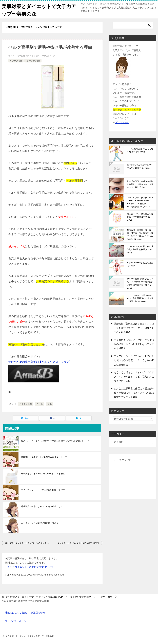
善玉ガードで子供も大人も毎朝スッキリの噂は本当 (140, 217)
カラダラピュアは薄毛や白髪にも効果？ (40, 523)
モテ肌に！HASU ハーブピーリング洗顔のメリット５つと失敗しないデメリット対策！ (134, 344)
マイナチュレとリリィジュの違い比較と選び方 (43, 490)
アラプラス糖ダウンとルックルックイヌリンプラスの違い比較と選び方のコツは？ (140, 284)
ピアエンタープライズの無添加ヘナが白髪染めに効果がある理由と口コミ (55, 441)
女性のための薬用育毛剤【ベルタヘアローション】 (40, 362)
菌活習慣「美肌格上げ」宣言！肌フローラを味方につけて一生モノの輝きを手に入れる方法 (140, 235)
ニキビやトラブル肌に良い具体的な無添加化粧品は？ (140, 249)
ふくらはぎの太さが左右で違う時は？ (140, 150)
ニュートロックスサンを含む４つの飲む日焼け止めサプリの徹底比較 (140, 298)
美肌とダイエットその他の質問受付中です (30, 567)
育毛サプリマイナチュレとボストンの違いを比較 (28, 543)
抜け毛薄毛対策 (33, 61)
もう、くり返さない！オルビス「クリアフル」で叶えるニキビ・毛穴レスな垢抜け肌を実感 (134, 376)
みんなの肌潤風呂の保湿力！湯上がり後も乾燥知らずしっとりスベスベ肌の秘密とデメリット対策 (134, 393)
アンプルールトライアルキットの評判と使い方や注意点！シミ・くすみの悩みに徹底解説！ (134, 360)
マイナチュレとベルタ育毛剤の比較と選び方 (78, 543)
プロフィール (122, 122)
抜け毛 (40, 404)
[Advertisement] (133, 478)
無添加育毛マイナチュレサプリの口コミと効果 (43, 474)
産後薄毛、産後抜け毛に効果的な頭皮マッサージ (44, 457)
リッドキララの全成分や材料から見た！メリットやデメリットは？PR (140, 184)
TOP (34, 597)
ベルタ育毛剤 (26, 404)
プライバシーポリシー (17, 621)
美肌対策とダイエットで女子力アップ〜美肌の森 (38, 10)
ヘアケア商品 (16, 61)
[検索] (133, 25)
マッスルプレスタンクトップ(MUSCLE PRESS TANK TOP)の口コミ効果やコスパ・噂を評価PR (140, 202)
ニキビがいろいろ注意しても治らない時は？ (140, 167)
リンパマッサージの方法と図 (140, 264)
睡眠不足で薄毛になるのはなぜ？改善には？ (42, 507)
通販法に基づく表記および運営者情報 (25, 612)
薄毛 (50, 404)
